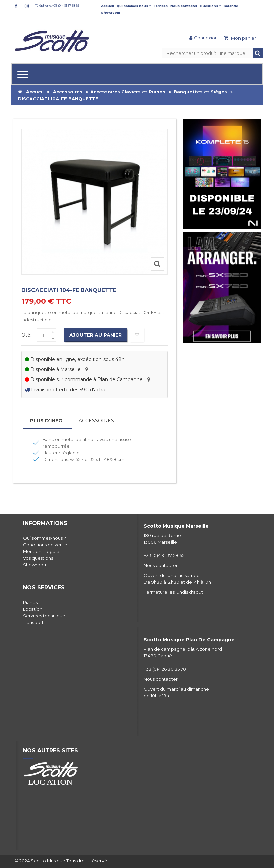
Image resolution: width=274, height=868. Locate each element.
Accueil (108, 6)
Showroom (111, 13)
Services (161, 6)
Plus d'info (46, 421)
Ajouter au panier (95, 335)
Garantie (231, 6)
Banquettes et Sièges (200, 92)
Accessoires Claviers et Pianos (128, 92)
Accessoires (68, 92)
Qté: (26, 335)
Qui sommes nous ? (134, 6)
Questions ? (210, 6)
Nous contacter (184, 6)
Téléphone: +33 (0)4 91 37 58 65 (57, 6)
